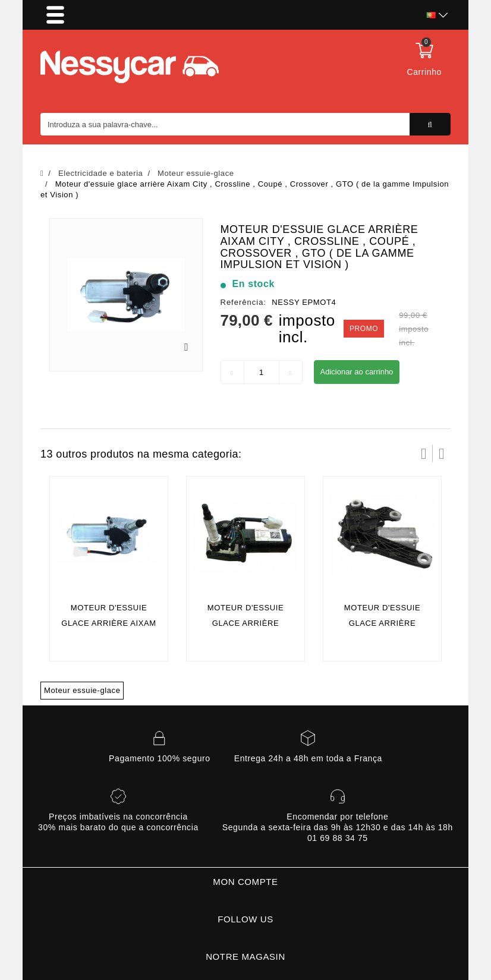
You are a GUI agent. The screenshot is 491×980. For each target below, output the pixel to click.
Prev (424, 453)
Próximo (442, 453)
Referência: (243, 302)
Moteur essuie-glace (82, 690)
